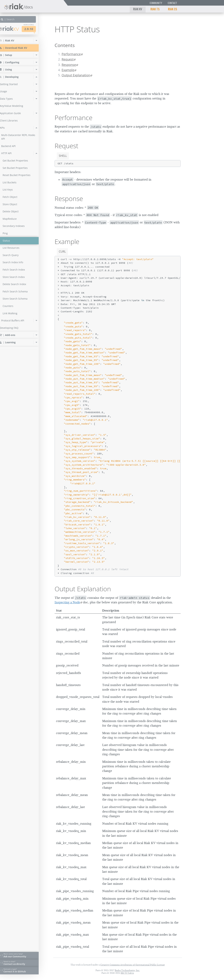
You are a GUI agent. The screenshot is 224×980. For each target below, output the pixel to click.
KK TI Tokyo (127, 973)
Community (156, 3)
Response (69, 65)
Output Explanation (76, 75)
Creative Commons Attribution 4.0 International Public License (133, 965)
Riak (15, 29)
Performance (71, 54)
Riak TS (155, 9)
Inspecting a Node (67, 602)
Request (68, 59)
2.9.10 (35, 29)
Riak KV (138, 9)
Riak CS (173, 9)
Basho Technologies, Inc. (127, 970)
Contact (172, 3)
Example (68, 70)
